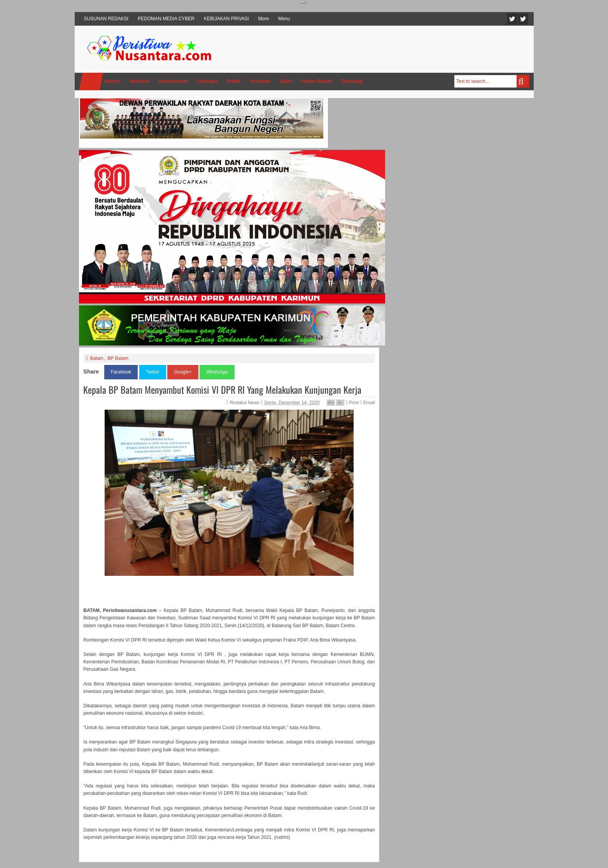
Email (367, 403)
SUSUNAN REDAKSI (106, 19)
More (264, 19)
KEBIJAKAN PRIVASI (226, 19)
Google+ (183, 372)
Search (523, 81)
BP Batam (118, 358)
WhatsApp (217, 372)
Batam (97, 358)
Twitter (512, 19)
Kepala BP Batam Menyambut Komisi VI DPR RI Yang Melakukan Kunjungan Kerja (222, 389)
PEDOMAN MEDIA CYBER (166, 19)
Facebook (523, 19)
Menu (284, 19)
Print (352, 403)
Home (91, 82)
